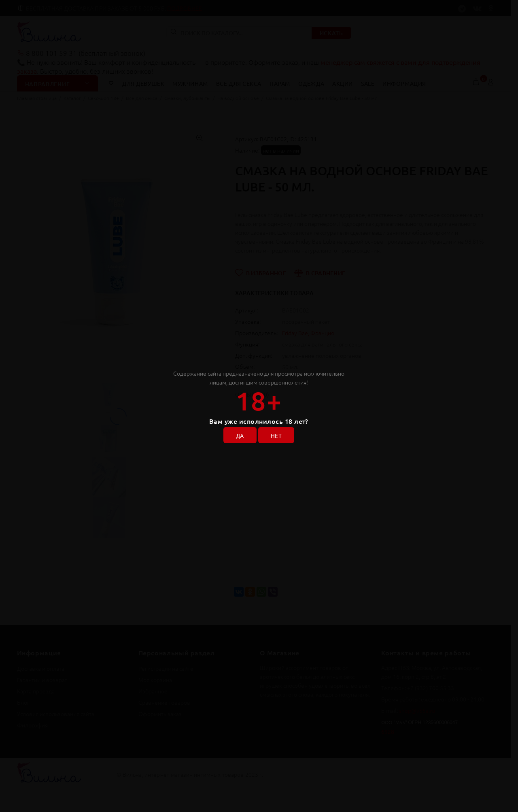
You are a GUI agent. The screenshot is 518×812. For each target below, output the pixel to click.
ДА (240, 436)
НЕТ (276, 436)
